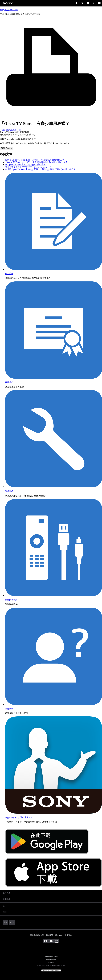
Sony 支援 (4, 10)
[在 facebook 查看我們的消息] (45, 941)
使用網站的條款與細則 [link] (51, 956)
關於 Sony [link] (59, 935)
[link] (8, 3)
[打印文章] (51, 117)
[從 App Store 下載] (54, 886)
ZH (11, 922)
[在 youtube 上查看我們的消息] (51, 941)
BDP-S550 (13, 10)
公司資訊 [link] (68, 935)
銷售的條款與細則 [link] (51, 959)
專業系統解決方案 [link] (37, 935)
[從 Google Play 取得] (47, 857)
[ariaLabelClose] (99, 3)
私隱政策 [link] (51, 962)
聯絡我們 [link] (49, 935)
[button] (51, 893)
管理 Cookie (7, 148)
